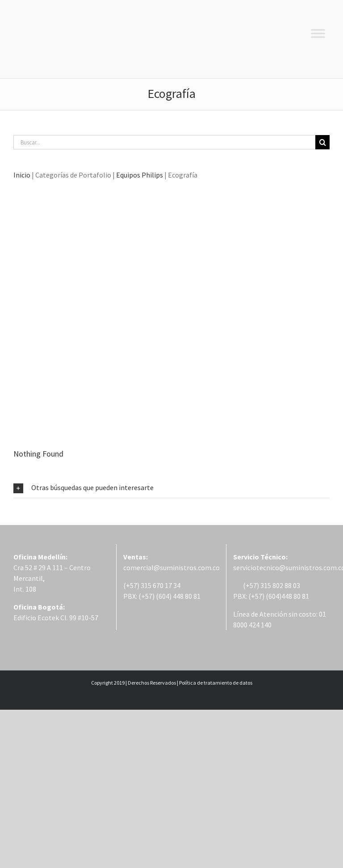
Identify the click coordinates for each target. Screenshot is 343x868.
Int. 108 (25, 589)
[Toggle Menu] (318, 33)
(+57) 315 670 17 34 (152, 585)
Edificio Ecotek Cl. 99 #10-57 (56, 618)
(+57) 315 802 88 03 (267, 585)
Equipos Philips (140, 175)
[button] (171, 488)
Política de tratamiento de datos (216, 683)
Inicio (22, 175)
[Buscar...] (164, 142)
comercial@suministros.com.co (171, 567)
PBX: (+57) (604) (257, 596)
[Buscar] (322, 142)
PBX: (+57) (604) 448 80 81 (162, 596)
